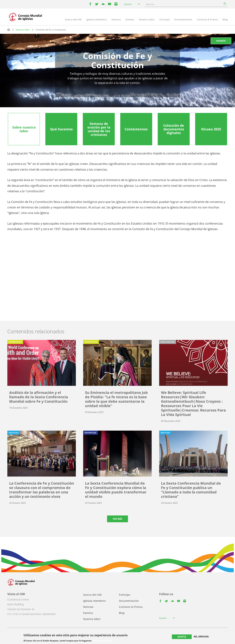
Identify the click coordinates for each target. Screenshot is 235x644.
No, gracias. (201, 637)
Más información (102, 641)
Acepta (182, 637)
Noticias (116, 19)
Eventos (130, 19)
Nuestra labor (147, 19)
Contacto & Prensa (207, 19)
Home (9, 30)
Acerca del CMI (73, 19)
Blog (225, 19)
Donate (221, 41)
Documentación (183, 19)
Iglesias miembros (97, 19)
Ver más (117, 519)
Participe (164, 19)
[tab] (24, 129)
